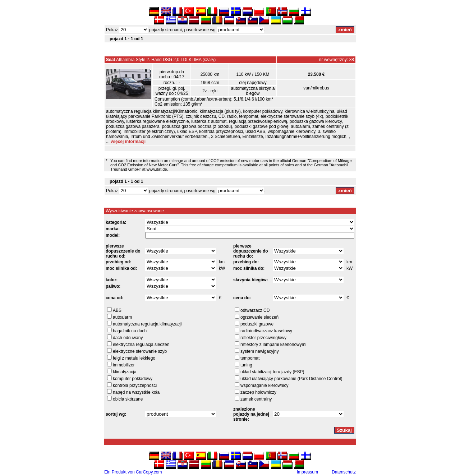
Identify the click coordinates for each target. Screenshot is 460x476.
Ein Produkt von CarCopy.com (133, 472)
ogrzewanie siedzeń (259, 317)
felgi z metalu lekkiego (134, 358)
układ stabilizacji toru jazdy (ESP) (272, 372)
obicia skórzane (128, 399)
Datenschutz (344, 472)
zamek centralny (256, 399)
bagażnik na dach (130, 331)
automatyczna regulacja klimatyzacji (147, 324)
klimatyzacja (125, 372)
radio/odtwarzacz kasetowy (266, 331)
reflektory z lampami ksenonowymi (273, 345)
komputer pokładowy (133, 379)
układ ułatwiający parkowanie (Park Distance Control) (291, 379)
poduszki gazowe (257, 324)
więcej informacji (128, 142)
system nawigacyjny (260, 351)
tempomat (250, 358)
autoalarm (122, 317)
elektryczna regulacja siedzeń (141, 345)
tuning (246, 365)
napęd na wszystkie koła (136, 392)
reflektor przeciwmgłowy (263, 338)
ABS (117, 310)
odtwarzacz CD (255, 310)
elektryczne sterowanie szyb (140, 351)
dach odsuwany (128, 338)
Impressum (307, 472)
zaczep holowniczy (258, 392)
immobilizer (124, 365)
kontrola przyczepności (135, 385)
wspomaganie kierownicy (264, 385)
